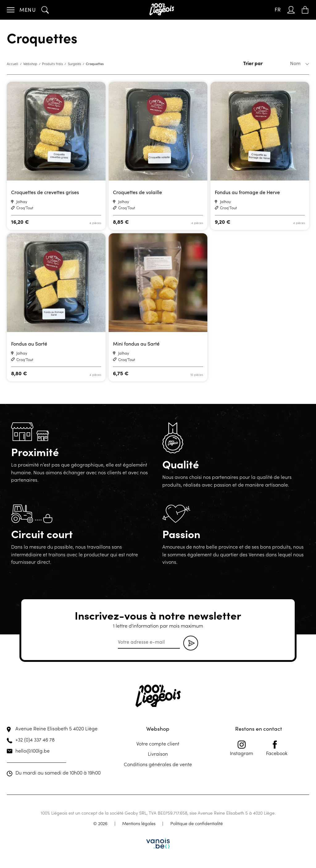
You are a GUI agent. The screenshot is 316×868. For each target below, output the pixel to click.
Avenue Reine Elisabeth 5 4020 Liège (56, 728)
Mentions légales (139, 823)
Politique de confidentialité (197, 823)
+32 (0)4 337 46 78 (35, 739)
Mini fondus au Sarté (136, 344)
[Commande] (286, 63)
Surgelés (75, 64)
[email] (149, 642)
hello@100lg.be (33, 750)
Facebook (277, 748)
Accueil (12, 64)
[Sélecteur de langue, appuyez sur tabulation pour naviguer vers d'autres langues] (278, 10)
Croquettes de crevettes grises (45, 192)
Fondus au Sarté (29, 344)
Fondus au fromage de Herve (247, 192)
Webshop (30, 64)
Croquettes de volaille (137, 192)
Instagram (241, 748)
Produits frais (52, 64)
